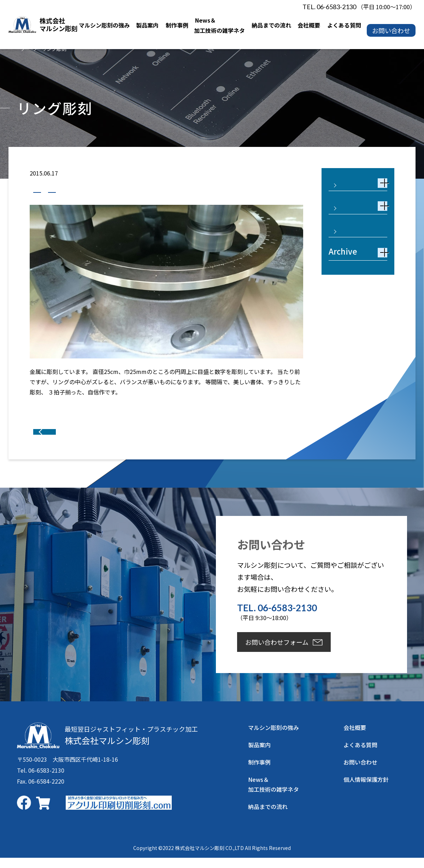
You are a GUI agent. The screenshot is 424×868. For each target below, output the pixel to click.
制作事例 (48, 190)
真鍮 (80, 190)
